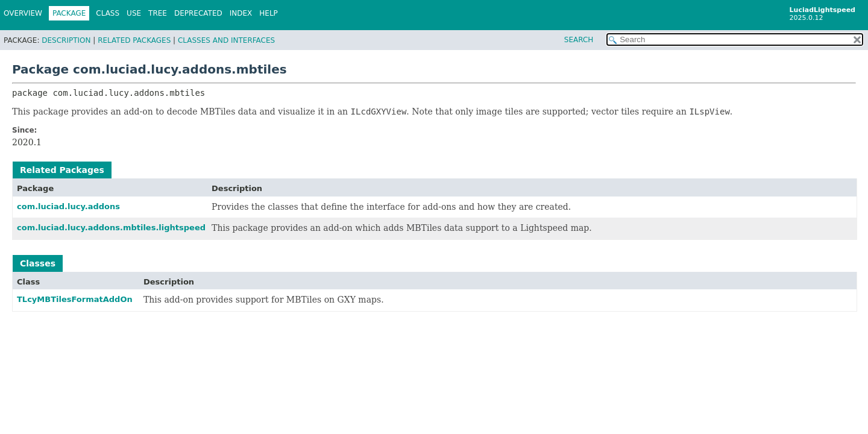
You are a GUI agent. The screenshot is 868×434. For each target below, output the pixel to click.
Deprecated (198, 13)
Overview (23, 13)
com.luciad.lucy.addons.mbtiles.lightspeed (111, 228)
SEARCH (579, 40)
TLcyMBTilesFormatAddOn (75, 299)
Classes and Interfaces (226, 40)
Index (241, 13)
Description (66, 40)
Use (134, 13)
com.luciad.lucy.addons (68, 206)
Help (269, 13)
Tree (158, 13)
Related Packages (134, 40)
